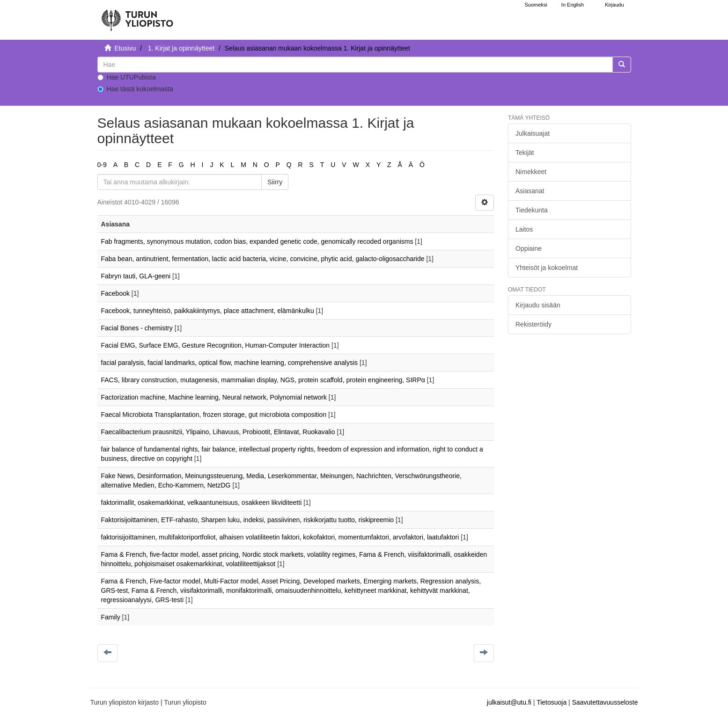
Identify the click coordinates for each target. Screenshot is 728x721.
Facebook (115, 293)
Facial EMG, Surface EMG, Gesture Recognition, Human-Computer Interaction (216, 345)
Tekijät (525, 153)
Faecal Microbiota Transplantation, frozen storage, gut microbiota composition (214, 415)
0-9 (102, 165)
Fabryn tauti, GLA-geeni (136, 276)
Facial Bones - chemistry (137, 328)
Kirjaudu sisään (538, 305)
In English (573, 5)
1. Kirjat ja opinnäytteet (181, 48)
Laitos (524, 229)
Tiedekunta (532, 210)
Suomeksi (536, 5)
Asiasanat (530, 191)
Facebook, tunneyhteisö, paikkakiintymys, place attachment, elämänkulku (208, 311)
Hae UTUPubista (127, 77)
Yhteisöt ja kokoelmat (547, 268)
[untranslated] (355, 65)
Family (111, 617)
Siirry (275, 182)
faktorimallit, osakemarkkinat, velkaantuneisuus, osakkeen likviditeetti (202, 503)
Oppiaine (529, 248)
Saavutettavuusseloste (605, 702)
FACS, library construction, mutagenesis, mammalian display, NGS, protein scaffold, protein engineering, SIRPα (263, 380)
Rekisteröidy (533, 324)
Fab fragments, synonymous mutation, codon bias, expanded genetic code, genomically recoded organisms (257, 241)
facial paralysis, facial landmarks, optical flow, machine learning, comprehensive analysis (230, 363)
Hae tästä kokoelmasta (135, 89)
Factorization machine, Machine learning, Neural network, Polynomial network (214, 397)
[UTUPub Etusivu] (137, 16)
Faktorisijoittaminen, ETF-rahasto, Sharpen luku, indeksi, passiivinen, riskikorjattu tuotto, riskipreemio (248, 520)
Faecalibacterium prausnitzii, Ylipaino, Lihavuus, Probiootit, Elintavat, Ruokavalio (218, 432)
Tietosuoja (552, 702)
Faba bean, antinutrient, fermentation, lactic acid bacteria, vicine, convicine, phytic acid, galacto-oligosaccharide (263, 259)
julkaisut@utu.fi (509, 702)
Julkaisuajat (533, 133)
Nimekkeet (531, 172)
